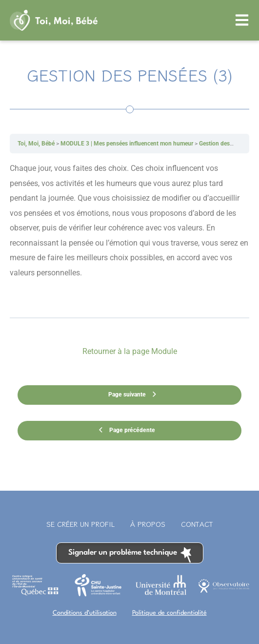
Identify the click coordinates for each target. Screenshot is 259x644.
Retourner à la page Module (130, 351)
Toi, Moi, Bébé (36, 144)
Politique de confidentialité (169, 613)
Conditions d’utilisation (85, 613)
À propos (148, 524)
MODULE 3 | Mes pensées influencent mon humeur (127, 144)
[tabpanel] (129, 235)
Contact (197, 524)
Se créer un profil (80, 524)
